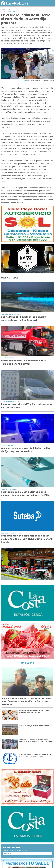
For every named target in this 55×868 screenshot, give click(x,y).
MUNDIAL (33, 81)
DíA (29, 81)
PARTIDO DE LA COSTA (43, 81)
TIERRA (52, 81)
